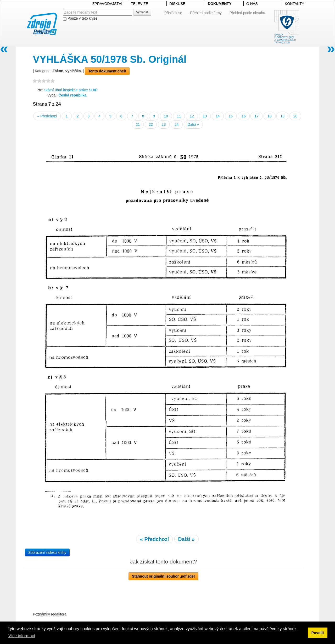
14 (218, 116)
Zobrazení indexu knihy (47, 552)
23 (164, 124)
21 (138, 124)
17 (256, 116)
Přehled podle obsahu (247, 13)
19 (282, 116)
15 (231, 116)
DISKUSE (177, 4)
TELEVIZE (139, 4)
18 (270, 116)
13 (205, 116)
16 (244, 116)
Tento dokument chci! (107, 71)
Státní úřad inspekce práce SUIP (71, 90)
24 (177, 124)
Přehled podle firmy (206, 13)
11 (179, 116)
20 (295, 116)
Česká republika (72, 95)
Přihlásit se (173, 13)
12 (192, 116)
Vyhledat (142, 12)
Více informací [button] (22, 636)
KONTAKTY (294, 4)
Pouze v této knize (80, 18)
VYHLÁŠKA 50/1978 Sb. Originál (110, 59)
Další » (193, 124)
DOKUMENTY (220, 4)
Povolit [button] (318, 633)
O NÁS (252, 4)
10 (166, 116)
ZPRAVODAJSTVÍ (107, 4)
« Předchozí (47, 116)
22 (151, 124)
